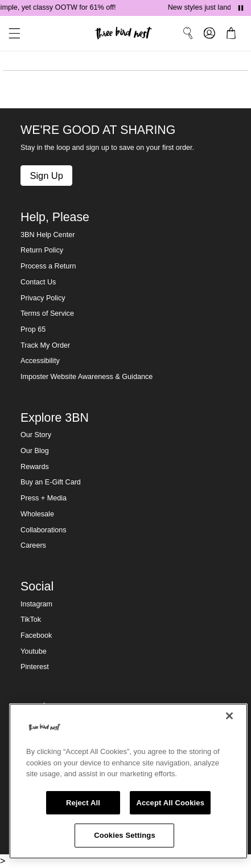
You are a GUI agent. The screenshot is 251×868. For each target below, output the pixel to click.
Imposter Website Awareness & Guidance (87, 377)
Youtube (34, 651)
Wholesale (37, 514)
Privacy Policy (43, 298)
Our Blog (35, 451)
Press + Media (44, 498)
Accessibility (40, 361)
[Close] (229, 716)
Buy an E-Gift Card (51, 482)
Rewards (35, 467)
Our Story (36, 435)
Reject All (83, 803)
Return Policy (42, 250)
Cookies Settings (125, 835)
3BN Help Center (48, 235)
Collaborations (44, 530)
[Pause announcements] (241, 8)
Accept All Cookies (170, 803)
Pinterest (35, 667)
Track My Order (45, 345)
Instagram (36, 604)
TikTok (31, 620)
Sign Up (46, 176)
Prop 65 (33, 329)
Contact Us (38, 282)
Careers (33, 545)
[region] (128, 781)
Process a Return (48, 266)
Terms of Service (47, 313)
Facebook (36, 635)
